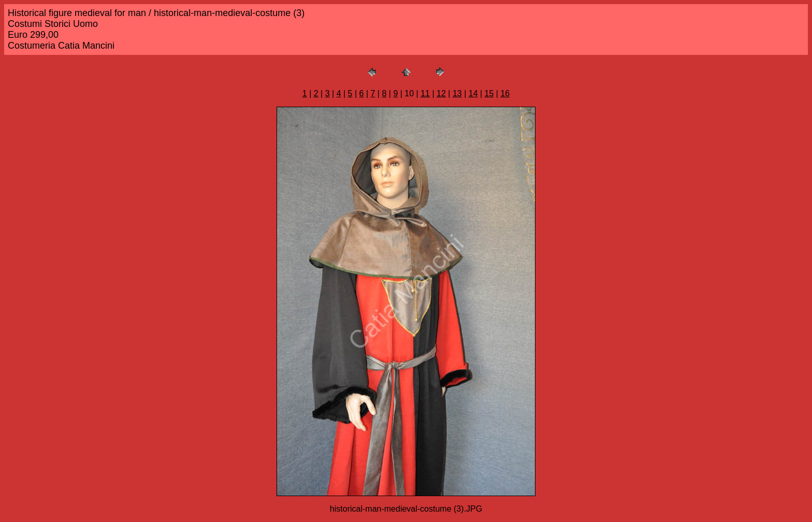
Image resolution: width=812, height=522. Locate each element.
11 (425, 93)
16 (505, 93)
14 (473, 93)
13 (457, 93)
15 (489, 93)
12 (441, 93)
